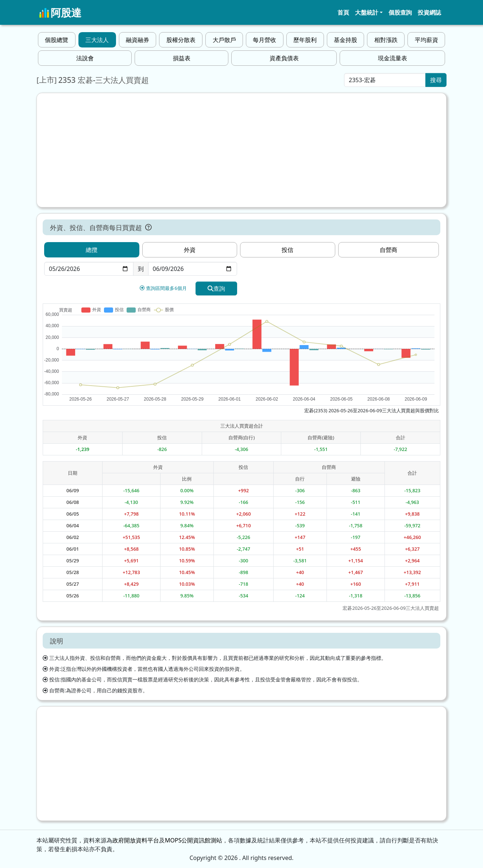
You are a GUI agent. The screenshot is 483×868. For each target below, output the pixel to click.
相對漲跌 (386, 40)
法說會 (85, 58)
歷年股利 (305, 40)
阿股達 (60, 12)
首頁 (343, 12)
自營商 (389, 250)
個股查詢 (400, 12)
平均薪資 (426, 40)
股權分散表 (181, 40)
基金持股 (345, 40)
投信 (287, 250)
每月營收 (264, 40)
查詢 (216, 288)
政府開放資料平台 (136, 840)
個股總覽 (57, 40)
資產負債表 (284, 58)
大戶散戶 (224, 40)
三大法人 (97, 40)
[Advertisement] (241, 150)
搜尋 (436, 80)
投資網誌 (429, 12)
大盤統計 (367, 12)
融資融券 (138, 40)
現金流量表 (393, 58)
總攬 (92, 250)
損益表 (182, 58)
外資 (190, 250)
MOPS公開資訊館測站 (194, 840)
